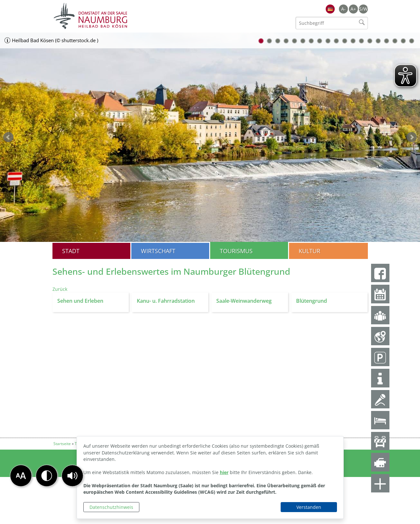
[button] (72, 476)
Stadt (71, 251)
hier (224, 472)
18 (403, 41)
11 (345, 41)
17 (395, 41)
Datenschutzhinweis (111, 507)
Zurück (60, 289)
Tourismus (236, 251)
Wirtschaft (158, 251)
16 (387, 41)
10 (336, 41)
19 (412, 41)
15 (378, 41)
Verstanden (309, 507)
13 (361, 41)
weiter (412, 137)
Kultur (309, 251)
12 (353, 41)
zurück (8, 137)
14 (370, 41)
